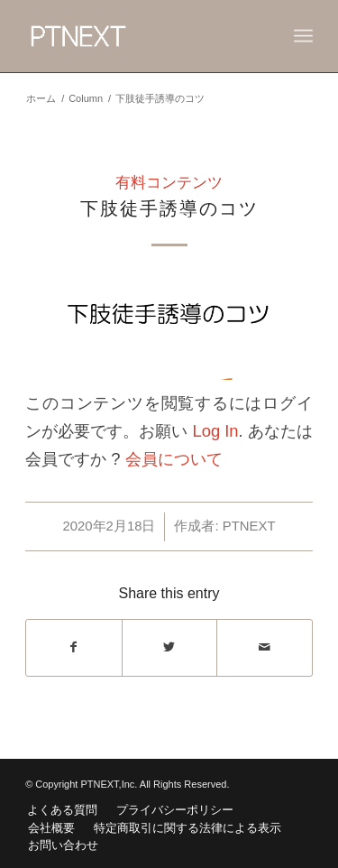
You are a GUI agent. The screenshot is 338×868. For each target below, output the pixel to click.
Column (86, 98)
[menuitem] (62, 810)
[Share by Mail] (265, 647)
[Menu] (303, 36)
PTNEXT (249, 526)
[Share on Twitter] (170, 647)
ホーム (41, 98)
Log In (215, 431)
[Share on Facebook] (74, 647)
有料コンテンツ (169, 183)
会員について (174, 459)
